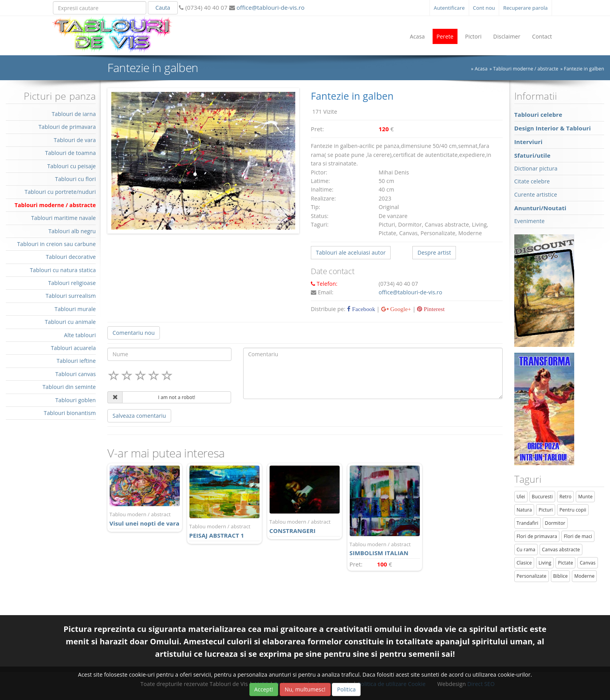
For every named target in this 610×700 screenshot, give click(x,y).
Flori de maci (578, 536)
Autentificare (449, 8)
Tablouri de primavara (67, 127)
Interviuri (528, 142)
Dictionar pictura (536, 168)
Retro (565, 497)
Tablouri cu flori (76, 179)
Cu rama (526, 550)
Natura (524, 510)
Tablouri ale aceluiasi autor (351, 252)
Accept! (264, 689)
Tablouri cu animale (70, 322)
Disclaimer (507, 36)
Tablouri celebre (538, 114)
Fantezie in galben (584, 69)
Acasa (417, 36)
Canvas (588, 563)
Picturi (546, 510)
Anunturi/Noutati (540, 208)
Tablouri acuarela (74, 348)
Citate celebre (532, 181)
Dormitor (555, 523)
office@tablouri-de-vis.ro (270, 7)
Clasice (524, 563)
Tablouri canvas (75, 374)
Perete (445, 36)
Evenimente (529, 221)
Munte (585, 497)
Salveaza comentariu (139, 416)
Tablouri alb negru (72, 231)
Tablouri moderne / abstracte (526, 69)
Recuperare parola (525, 8)
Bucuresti (542, 497)
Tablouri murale (75, 309)
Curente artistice (536, 194)
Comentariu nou (133, 333)
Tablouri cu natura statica (63, 270)
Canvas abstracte (561, 550)
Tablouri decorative (71, 257)
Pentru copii (573, 510)
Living (545, 563)
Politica (346, 689)
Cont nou (484, 8)
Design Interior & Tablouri (553, 128)
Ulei (521, 497)
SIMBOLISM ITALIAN (385, 549)
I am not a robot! (177, 397)
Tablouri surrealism (71, 296)
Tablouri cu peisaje (71, 166)
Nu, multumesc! (305, 689)
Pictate (565, 563)
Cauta (163, 8)
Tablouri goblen (75, 400)
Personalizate (532, 576)
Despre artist (434, 252)
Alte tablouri (80, 335)
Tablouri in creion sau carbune (56, 244)
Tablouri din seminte (69, 387)
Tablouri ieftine (76, 361)
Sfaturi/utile (532, 155)
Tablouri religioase (72, 283)
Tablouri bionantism (70, 413)
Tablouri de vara (75, 140)
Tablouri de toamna (71, 153)
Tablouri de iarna (74, 114)
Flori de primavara (537, 536)
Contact (542, 36)
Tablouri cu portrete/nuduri (60, 192)
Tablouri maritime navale (63, 218)
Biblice (561, 576)
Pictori (473, 36)
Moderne (584, 576)
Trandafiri (528, 523)
